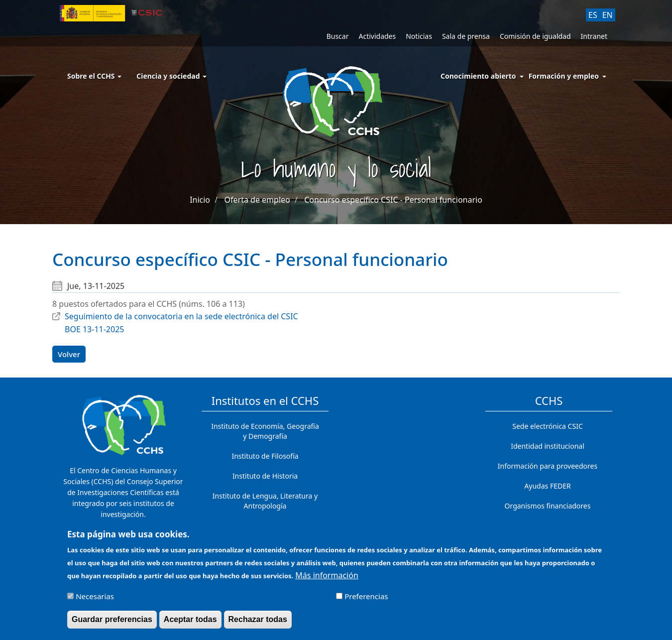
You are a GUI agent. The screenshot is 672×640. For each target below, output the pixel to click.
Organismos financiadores (548, 506)
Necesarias (95, 600)
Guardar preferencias (112, 623)
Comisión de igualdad (535, 36)
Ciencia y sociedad (171, 76)
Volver (69, 354)
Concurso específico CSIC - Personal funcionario (393, 200)
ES (593, 15)
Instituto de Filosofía (265, 456)
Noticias (419, 36)
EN (608, 15)
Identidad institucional (548, 446)
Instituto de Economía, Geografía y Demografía (265, 431)
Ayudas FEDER (547, 486)
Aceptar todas (190, 623)
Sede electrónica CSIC (547, 426)
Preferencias (366, 600)
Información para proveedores (548, 466)
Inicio (200, 200)
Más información (327, 579)
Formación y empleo (564, 76)
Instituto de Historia (265, 476)
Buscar (338, 36)
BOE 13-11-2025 (94, 329)
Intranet (594, 36)
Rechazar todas (258, 623)
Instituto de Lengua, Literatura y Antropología (265, 501)
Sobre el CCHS (94, 76)
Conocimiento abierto (478, 76)
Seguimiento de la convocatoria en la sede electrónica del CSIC (181, 316)
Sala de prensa (466, 36)
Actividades (377, 36)
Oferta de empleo (257, 200)
